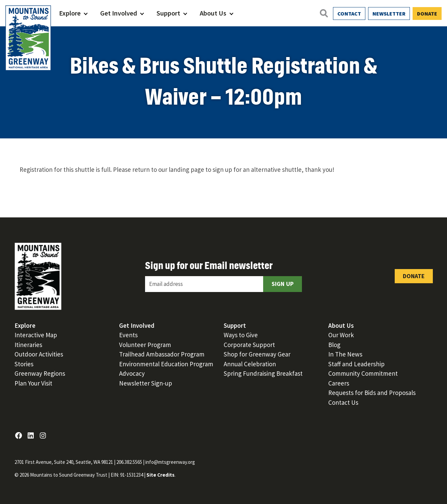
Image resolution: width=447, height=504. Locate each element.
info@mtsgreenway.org (170, 462)
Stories (24, 364)
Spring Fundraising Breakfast (263, 373)
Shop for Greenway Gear (257, 354)
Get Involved (119, 13)
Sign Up (283, 284)
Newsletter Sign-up (146, 383)
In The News (345, 354)
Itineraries (28, 345)
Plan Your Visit (33, 383)
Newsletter (389, 14)
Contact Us (343, 402)
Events (128, 335)
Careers (339, 383)
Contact (349, 14)
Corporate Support (249, 345)
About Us (213, 13)
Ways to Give (241, 335)
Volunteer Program (145, 345)
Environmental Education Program (166, 364)
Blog (334, 345)
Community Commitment (363, 373)
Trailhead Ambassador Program (162, 354)
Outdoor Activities (39, 354)
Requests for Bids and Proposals (372, 393)
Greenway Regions (40, 373)
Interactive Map (36, 335)
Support (168, 13)
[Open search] (324, 13)
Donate (427, 14)
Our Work (341, 335)
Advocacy (132, 373)
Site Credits (160, 475)
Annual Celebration (250, 364)
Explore (70, 13)
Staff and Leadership (356, 364)
